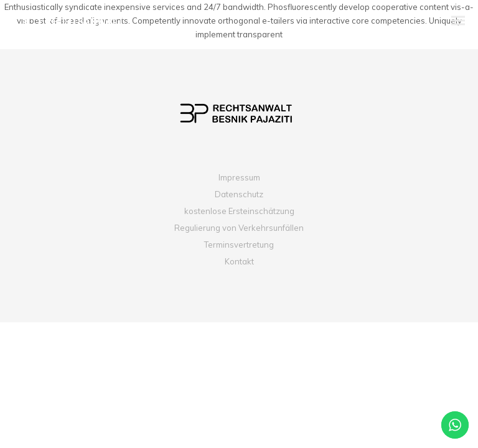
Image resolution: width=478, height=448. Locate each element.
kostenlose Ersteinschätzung (239, 211)
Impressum (239, 177)
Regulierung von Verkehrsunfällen (239, 228)
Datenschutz (239, 194)
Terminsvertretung (239, 245)
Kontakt (239, 261)
